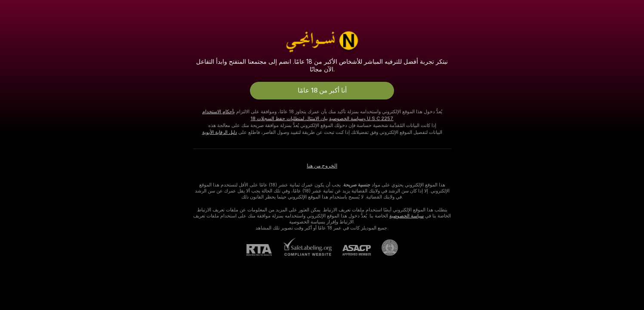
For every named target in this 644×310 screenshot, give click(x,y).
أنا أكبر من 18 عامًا (322, 90)
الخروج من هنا (322, 166)
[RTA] (265, 250)
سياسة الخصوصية (346, 118)
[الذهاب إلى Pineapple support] (384, 248)
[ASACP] (351, 250)
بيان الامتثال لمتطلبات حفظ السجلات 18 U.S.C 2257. (322, 118)
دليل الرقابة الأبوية (220, 132)
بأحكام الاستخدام (219, 112)
